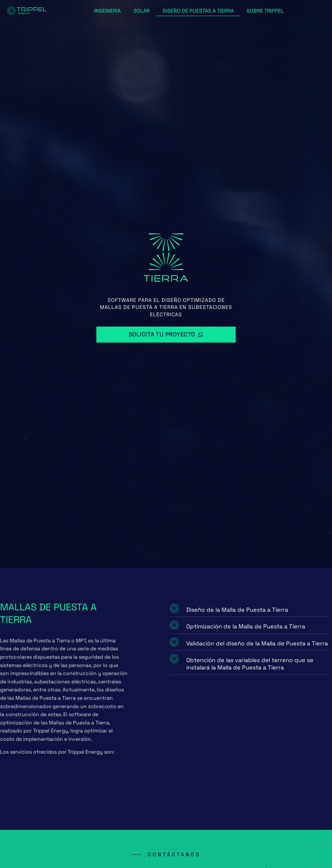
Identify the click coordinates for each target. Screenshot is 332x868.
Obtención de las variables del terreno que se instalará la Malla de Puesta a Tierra (250, 664)
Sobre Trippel (265, 11)
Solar (142, 11)
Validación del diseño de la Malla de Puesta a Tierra (257, 643)
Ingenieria (107, 11)
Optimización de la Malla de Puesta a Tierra (246, 626)
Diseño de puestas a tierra (198, 11)
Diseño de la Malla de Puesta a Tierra (237, 610)
